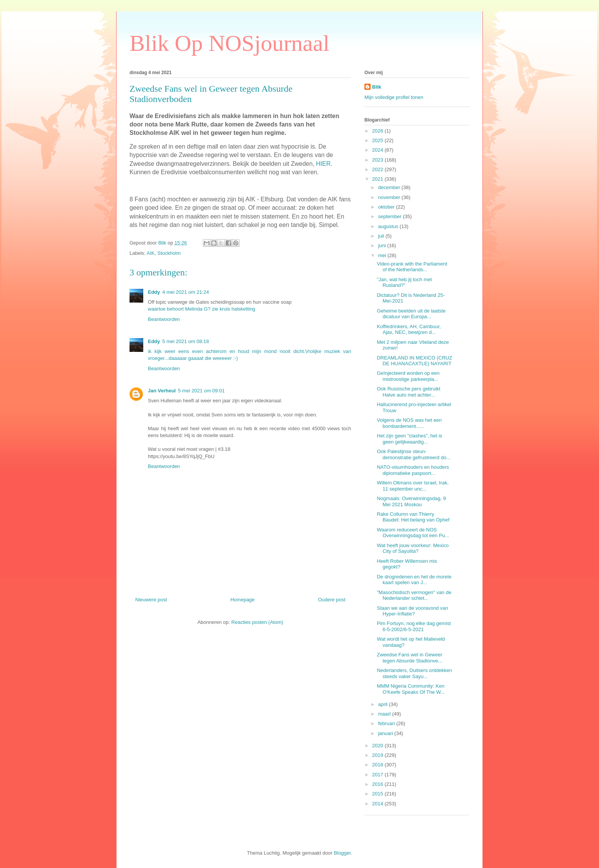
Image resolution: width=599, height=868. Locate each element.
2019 (378, 755)
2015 (378, 794)
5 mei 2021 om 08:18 (186, 341)
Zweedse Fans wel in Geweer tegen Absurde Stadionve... (409, 658)
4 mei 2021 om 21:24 (186, 292)
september (391, 216)
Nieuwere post (151, 600)
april (384, 704)
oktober (387, 207)
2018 (378, 765)
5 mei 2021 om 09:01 (201, 391)
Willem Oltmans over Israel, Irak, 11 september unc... (413, 486)
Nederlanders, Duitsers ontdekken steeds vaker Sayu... (414, 673)
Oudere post (332, 600)
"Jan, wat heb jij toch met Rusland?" (404, 283)
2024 (378, 150)
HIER (323, 164)
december (390, 187)
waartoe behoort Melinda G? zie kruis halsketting (202, 309)
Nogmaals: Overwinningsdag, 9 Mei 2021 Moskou (411, 501)
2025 (378, 140)
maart (385, 714)
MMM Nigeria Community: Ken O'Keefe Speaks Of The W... (411, 689)
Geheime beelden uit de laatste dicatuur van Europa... (411, 314)
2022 (378, 169)
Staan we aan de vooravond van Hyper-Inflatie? (412, 611)
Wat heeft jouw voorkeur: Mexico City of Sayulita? (413, 548)
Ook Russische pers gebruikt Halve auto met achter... (408, 392)
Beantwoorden (164, 319)
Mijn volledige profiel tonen (394, 97)
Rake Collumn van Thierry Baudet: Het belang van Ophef (413, 517)
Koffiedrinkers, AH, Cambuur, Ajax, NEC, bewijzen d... (409, 330)
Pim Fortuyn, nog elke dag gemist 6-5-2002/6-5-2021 (414, 626)
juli (382, 236)
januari (386, 733)
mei (383, 255)
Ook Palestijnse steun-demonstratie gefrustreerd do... (414, 454)
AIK (151, 253)
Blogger (342, 853)
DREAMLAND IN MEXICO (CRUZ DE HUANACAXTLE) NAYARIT (414, 361)
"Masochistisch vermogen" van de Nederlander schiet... (414, 595)
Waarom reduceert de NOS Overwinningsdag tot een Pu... (413, 533)
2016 (378, 784)
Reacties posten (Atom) (257, 622)
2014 (378, 804)
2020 (378, 746)
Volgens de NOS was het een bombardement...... (409, 423)
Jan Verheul (162, 391)
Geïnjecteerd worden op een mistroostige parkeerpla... (408, 376)
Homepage (243, 600)
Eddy (154, 292)
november (390, 197)
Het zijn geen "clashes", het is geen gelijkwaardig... (409, 439)
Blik (377, 87)
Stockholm (169, 253)
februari (387, 723)
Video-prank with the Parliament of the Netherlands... (412, 267)
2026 (378, 131)
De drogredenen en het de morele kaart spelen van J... (414, 580)
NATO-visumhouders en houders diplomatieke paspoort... (413, 470)
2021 (378, 179)
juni (383, 245)
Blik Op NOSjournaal (229, 43)
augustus (389, 226)
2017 (378, 775)
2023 (378, 160)
